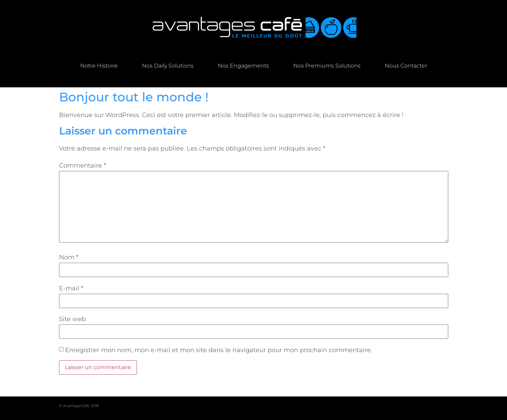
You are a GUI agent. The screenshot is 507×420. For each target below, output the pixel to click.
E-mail (71, 288)
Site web (72, 319)
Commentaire (83, 165)
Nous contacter (406, 66)
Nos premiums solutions (327, 66)
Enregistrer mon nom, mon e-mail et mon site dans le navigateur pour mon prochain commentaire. (219, 350)
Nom (69, 257)
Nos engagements (243, 66)
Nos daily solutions (168, 66)
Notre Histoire (99, 66)
